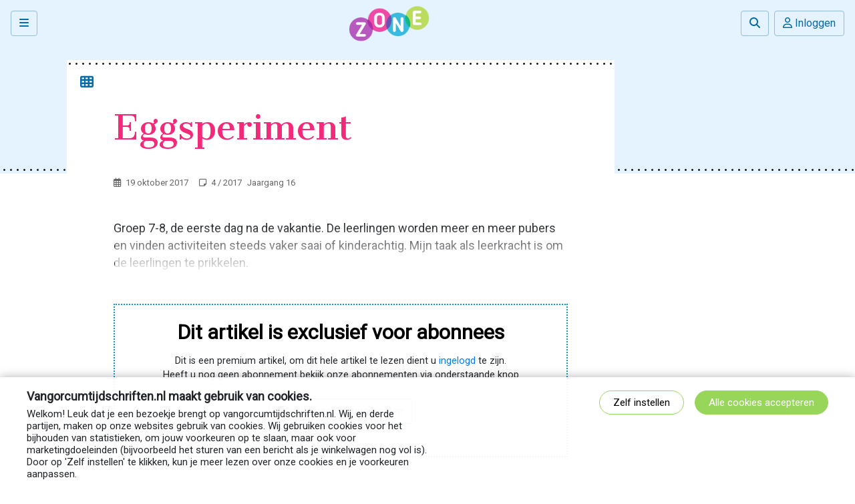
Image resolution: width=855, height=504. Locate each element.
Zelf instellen (642, 403)
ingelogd (457, 361)
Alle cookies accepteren (761, 403)
